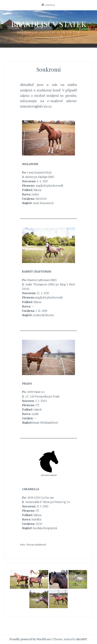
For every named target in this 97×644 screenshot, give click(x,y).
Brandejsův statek (49, 24)
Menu (50, 5)
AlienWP (81, 639)
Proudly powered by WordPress (30, 639)
